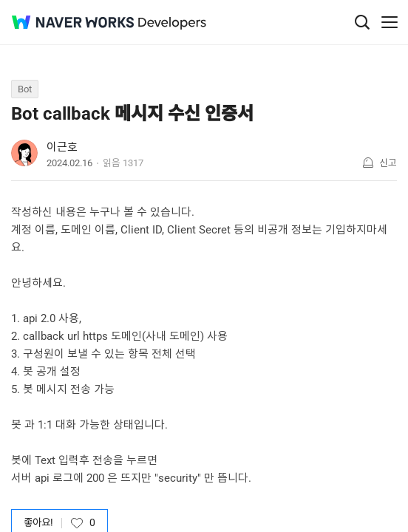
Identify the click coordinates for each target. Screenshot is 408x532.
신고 (388, 163)
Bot (25, 89)
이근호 (62, 147)
